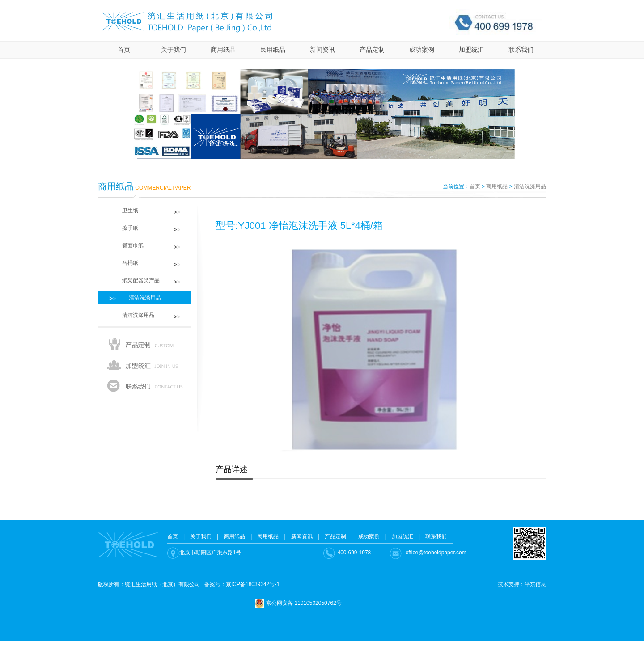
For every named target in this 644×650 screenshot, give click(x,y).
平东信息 (535, 584)
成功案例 (422, 50)
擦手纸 (125, 228)
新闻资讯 (322, 50)
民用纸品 (273, 50)
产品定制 (372, 50)
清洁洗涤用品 (530, 186)
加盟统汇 (471, 50)
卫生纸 (125, 211)
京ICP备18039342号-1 (253, 584)
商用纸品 (223, 50)
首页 (124, 50)
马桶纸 (125, 263)
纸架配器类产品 (136, 280)
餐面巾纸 (127, 245)
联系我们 (521, 50)
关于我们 (174, 50)
